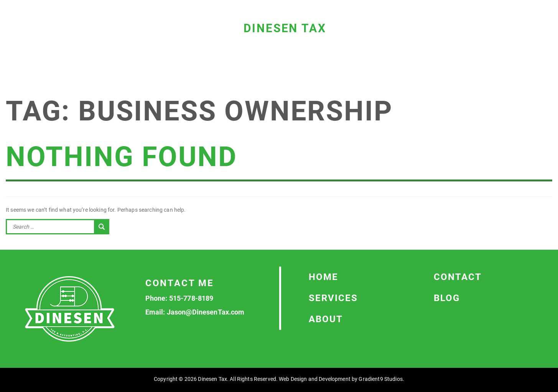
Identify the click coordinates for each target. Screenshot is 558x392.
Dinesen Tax (285, 28)
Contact (458, 277)
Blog (447, 298)
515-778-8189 (191, 298)
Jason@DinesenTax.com (206, 312)
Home (323, 277)
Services (333, 298)
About (326, 319)
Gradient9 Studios (380, 379)
